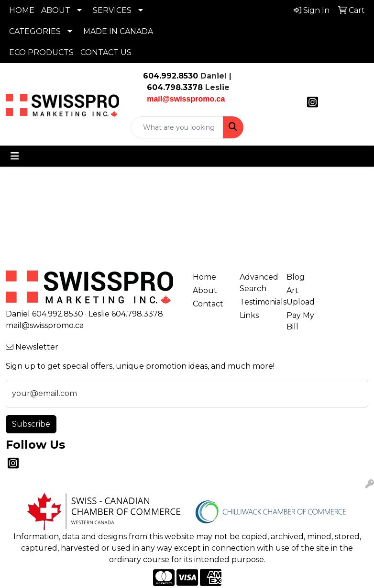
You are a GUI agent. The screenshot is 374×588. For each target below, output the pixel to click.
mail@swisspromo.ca (45, 325)
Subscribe (31, 424)
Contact (208, 304)
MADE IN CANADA (118, 31)
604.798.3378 (174, 87)
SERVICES (112, 10)
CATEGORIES (35, 31)
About (205, 290)
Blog (296, 277)
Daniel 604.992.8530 (44, 314)
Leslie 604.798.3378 (126, 314)
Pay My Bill (300, 321)
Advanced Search (257, 283)
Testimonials (257, 302)
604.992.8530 (170, 76)
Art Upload (301, 296)
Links (249, 315)
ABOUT (56, 10)
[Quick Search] (177, 127)
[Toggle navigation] (15, 156)
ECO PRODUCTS (41, 52)
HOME (22, 10)
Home (204, 277)
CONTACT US (106, 52)
